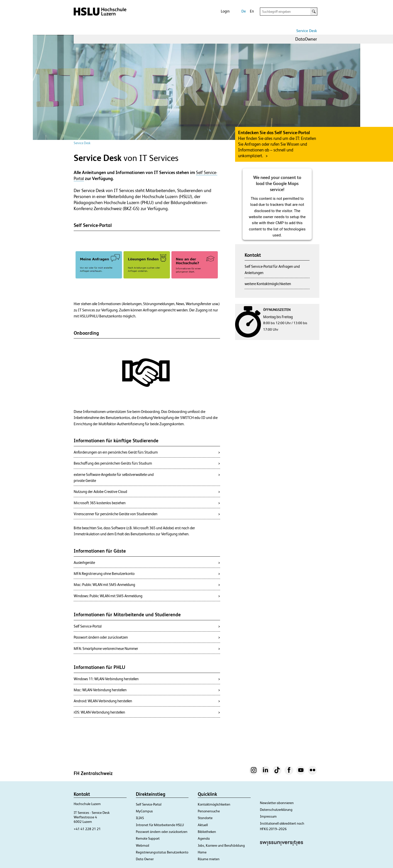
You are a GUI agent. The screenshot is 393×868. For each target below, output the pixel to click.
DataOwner (306, 39)
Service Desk (307, 31)
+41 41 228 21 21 (87, 829)
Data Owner (145, 859)
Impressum (268, 816)
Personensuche (209, 811)
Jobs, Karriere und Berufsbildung (221, 845)
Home (202, 852)
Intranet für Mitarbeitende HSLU (160, 825)
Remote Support (148, 838)
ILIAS (140, 818)
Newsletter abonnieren (277, 803)
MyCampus (144, 811)
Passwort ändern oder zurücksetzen (162, 832)
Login (225, 11)
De (244, 11)
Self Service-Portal (149, 804)
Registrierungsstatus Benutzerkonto (162, 852)
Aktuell (203, 825)
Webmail (142, 845)
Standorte (205, 818)
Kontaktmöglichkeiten (214, 804)
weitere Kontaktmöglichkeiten (268, 284)
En (252, 11)
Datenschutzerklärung (276, 810)
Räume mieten (209, 859)
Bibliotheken (207, 832)
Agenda (204, 838)
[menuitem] (306, 39)
